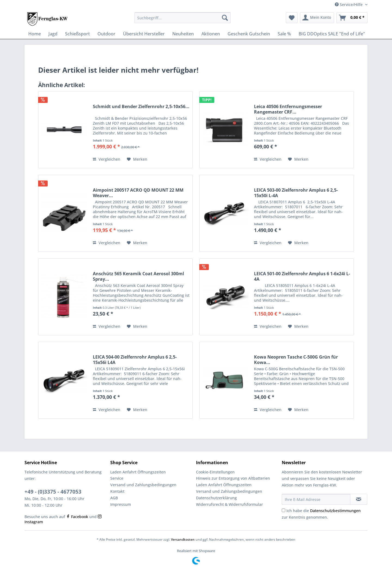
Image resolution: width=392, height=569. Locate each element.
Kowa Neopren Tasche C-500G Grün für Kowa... (296, 360)
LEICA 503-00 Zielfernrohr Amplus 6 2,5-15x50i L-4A (296, 193)
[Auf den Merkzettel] (137, 159)
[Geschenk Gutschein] (249, 34)
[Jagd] (53, 34)
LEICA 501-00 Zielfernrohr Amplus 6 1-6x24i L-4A (302, 276)
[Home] (35, 34)
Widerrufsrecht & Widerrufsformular (229, 504)
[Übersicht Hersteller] (144, 34)
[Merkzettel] (292, 18)
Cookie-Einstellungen (215, 472)
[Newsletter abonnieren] (359, 499)
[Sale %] (284, 34)
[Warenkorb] (352, 18)
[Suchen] (225, 18)
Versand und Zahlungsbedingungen (143, 485)
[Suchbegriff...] (183, 18)
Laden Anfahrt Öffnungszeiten (138, 472)
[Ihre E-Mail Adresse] (316, 499)
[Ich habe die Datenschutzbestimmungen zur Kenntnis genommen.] (284, 510)
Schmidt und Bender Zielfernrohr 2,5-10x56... (141, 107)
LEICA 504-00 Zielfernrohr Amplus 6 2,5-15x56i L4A (135, 360)
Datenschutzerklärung (216, 498)
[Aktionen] (211, 34)
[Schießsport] (77, 34)
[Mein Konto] (317, 18)
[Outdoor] (106, 34)
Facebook (77, 517)
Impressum (121, 504)
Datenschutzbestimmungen (335, 511)
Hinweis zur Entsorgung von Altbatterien (233, 478)
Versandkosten (183, 539)
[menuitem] (183, 20)
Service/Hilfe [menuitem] (349, 4)
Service (117, 478)
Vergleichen (107, 159)
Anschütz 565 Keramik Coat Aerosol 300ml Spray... (138, 276)
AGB (114, 498)
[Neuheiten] (183, 34)
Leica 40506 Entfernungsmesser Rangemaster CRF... (288, 109)
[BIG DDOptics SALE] (332, 34)
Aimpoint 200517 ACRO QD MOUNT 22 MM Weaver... (138, 193)
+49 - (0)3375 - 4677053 (53, 492)
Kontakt (117, 491)
